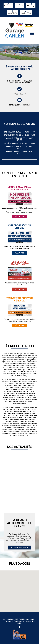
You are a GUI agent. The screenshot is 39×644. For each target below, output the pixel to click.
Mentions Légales (29, 619)
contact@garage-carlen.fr (19, 105)
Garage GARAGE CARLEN (12, 619)
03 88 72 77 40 (20, 94)
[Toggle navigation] (32, 33)
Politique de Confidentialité (14, 621)
